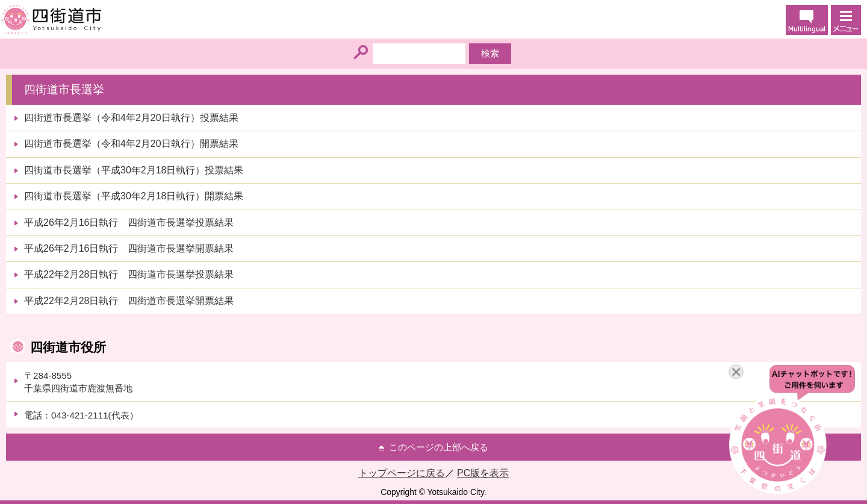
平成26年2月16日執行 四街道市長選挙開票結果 (129, 248)
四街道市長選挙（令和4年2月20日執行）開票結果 (131, 144)
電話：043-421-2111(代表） (81, 415)
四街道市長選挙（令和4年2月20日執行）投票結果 (131, 118)
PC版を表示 (483, 473)
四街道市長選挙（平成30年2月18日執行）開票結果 (134, 196)
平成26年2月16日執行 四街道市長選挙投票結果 (129, 222)
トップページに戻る (402, 473)
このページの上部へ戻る (439, 447)
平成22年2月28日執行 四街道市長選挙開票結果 (129, 301)
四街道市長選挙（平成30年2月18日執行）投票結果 (134, 170)
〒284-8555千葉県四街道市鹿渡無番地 (78, 382)
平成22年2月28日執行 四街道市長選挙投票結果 (129, 274)
